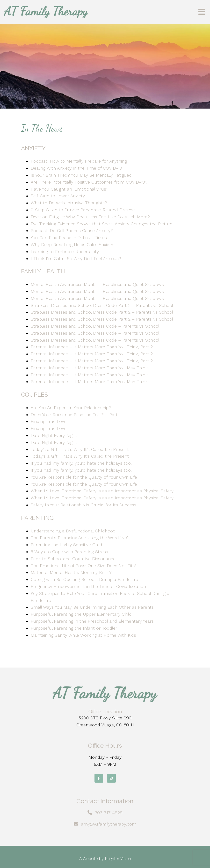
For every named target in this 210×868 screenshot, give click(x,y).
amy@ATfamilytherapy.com (109, 824)
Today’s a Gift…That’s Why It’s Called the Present (80, 449)
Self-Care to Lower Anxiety (58, 196)
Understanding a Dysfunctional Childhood (73, 531)
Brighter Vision (118, 859)
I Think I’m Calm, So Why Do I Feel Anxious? (76, 258)
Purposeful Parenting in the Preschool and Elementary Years (92, 621)
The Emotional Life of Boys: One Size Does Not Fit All (85, 566)
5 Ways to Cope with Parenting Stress (70, 552)
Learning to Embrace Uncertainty (65, 251)
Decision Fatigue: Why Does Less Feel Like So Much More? (90, 217)
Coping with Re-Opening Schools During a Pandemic (84, 579)
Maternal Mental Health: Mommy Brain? (71, 572)
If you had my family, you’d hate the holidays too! (81, 463)
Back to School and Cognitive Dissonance (73, 559)
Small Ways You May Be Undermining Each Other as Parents (93, 607)
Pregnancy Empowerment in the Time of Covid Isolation (88, 586)
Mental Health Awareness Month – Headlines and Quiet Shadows (97, 284)
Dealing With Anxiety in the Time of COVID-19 (76, 168)
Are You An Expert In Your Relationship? (71, 408)
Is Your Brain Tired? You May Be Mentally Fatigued (81, 175)
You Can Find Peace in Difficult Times (69, 238)
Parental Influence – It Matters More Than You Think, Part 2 (92, 347)
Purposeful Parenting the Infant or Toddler (74, 628)
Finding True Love (49, 421)
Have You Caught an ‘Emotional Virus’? (70, 189)
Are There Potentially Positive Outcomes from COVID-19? (89, 182)
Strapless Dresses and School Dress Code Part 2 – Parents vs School (102, 305)
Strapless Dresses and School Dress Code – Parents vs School (95, 326)
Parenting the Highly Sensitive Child (66, 545)
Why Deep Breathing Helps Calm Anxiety (72, 245)
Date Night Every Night (54, 435)
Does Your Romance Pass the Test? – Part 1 (76, 415)
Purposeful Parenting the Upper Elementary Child (81, 614)
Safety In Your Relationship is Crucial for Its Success (83, 505)
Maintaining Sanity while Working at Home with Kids (83, 635)
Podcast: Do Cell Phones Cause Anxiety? (72, 231)
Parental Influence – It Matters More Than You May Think (89, 368)
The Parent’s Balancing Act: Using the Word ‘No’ (79, 538)
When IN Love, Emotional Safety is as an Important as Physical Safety (102, 491)
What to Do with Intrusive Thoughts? (69, 203)
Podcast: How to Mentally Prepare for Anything (79, 161)
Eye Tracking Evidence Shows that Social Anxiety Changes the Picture (101, 224)
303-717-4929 (109, 813)
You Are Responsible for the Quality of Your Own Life (84, 477)
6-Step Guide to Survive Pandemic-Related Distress (83, 210)
